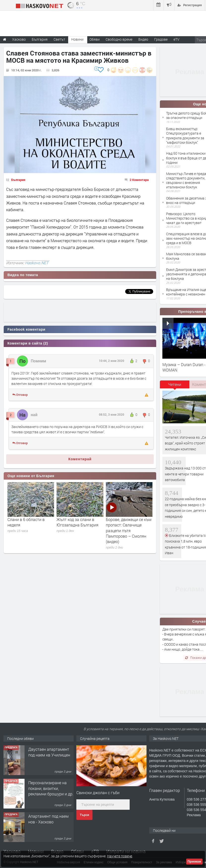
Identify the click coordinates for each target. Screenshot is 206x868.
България (18, 180)
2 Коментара (139, 180)
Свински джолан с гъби (98, 793)
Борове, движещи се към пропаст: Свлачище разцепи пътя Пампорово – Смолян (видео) (129, 531)
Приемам (194, 862)
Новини (77, 39)
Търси (84, 815)
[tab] (175, 386)
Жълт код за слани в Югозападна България (77, 522)
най (34, 415)
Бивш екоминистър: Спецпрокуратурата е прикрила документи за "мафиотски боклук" (185, 136)
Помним (38, 361)
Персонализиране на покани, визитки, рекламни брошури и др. (51, 788)
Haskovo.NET (37, 263)
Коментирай (80, 459)
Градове (161, 39)
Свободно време (119, 39)
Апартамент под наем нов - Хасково (48, 819)
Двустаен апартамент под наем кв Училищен (49, 752)
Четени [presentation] (175, 384)
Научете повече (120, 856)
